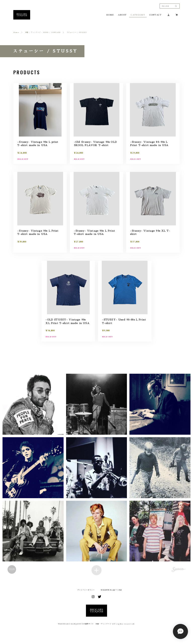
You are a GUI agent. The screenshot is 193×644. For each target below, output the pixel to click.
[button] (33, 404)
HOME (110, 15)
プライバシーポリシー (86, 590)
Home (16, 32)
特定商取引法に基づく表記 (111, 590)
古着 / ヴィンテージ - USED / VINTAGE (43, 32)
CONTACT (155, 15)
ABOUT (122, 15)
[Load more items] (96, 570)
